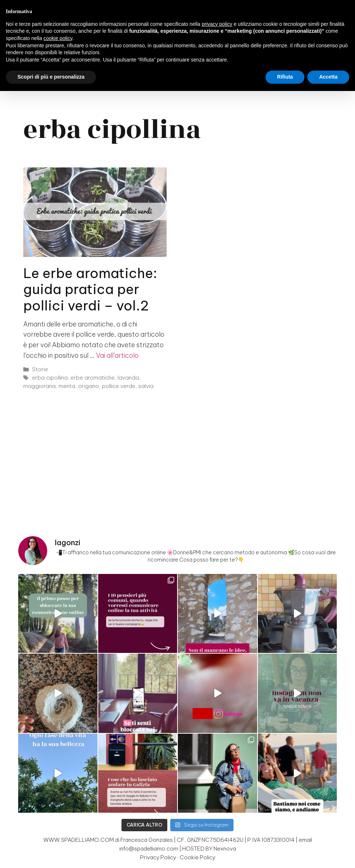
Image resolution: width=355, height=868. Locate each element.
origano (89, 386)
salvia (146, 386)
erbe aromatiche (93, 378)
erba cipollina (50, 378)
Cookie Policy (198, 857)
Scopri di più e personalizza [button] (51, 77)
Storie (40, 369)
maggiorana (39, 386)
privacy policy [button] (217, 24)
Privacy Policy (158, 857)
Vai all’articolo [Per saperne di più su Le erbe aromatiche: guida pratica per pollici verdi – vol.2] (117, 355)
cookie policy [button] (58, 38)
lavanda (128, 378)
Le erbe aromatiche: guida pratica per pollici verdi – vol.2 (90, 289)
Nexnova (225, 849)
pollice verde (119, 386)
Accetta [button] (328, 77)
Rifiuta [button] (285, 77)
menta (67, 386)
